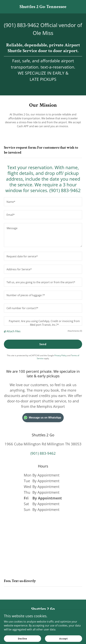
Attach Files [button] (14, 331)
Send (43, 344)
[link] (43, 7)
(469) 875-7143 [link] (43, 617)
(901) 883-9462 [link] (21, 25)
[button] (5, 331)
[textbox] (43, 202)
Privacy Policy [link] (61, 355)
